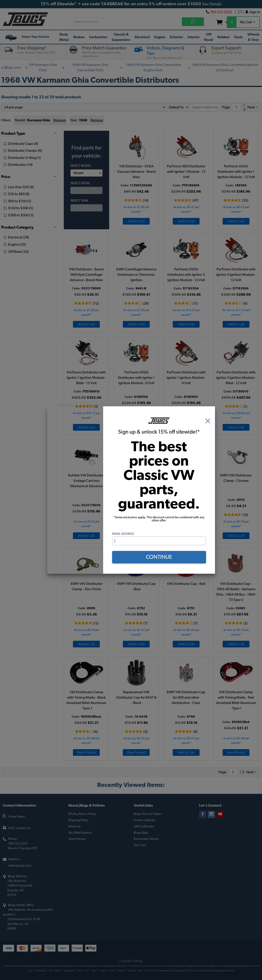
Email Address (123, 534)
